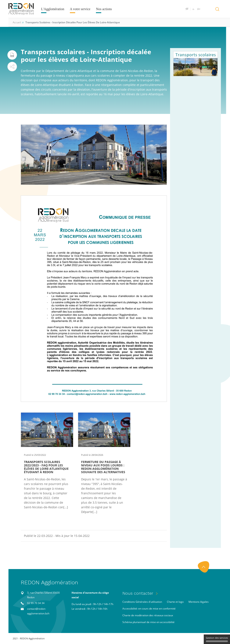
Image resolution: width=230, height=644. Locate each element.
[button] (12, 67)
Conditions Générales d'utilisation (142, 602)
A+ (199, 9)
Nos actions (104, 9)
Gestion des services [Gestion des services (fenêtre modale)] (217, 639)
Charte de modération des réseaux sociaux (148, 615)
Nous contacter (138, 593)
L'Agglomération (53, 9)
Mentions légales (199, 602)
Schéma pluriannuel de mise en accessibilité (148, 622)
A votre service (80, 9)
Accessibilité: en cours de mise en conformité (149, 609)
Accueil (17, 22)
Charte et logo (175, 602)
